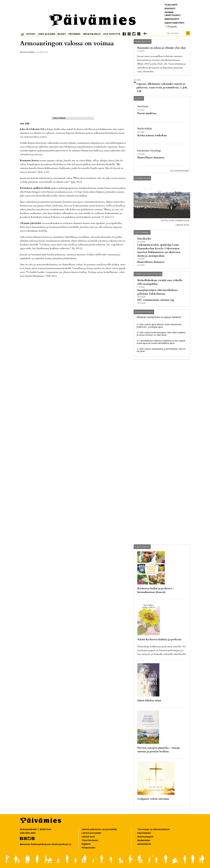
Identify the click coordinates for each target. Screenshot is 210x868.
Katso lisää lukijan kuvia (175, 220)
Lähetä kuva (183, 225)
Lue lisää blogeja (180, 171)
